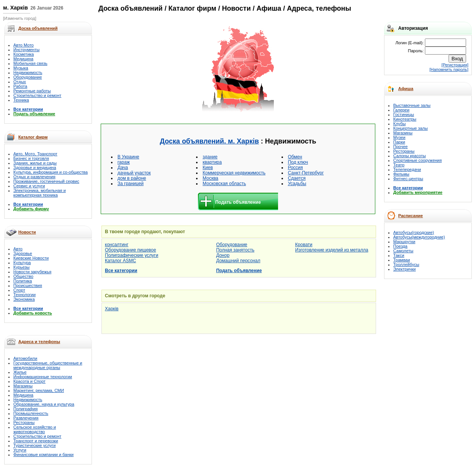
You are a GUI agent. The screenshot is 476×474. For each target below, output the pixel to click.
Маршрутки (404, 242)
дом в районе (132, 178)
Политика (23, 281)
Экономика (24, 299)
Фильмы (401, 174)
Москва (210, 178)
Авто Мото (23, 45)
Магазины (23, 386)
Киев (208, 168)
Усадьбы (297, 184)
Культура (22, 263)
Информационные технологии (43, 377)
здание (210, 157)
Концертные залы (410, 128)
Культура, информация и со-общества (51, 172)
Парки (399, 142)
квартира (212, 162)
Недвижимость (28, 73)
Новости (27, 232)
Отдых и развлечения (34, 177)
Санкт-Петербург (306, 173)
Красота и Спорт (29, 381)
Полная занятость (235, 250)
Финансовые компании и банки (43, 455)
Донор (223, 255)
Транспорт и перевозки (36, 441)
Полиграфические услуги (132, 255)
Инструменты (27, 50)
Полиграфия (26, 409)
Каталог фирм (33, 137)
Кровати (304, 245)
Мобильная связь (30, 63)
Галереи (401, 110)
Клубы (400, 124)
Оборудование (28, 77)
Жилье (20, 372)
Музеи (399, 137)
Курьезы (21, 267)
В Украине (128, 157)
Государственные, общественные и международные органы (48, 365)
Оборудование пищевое (130, 250)
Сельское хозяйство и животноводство (35, 429)
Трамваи (402, 260)
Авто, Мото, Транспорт (35, 154)
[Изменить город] (20, 18)
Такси (399, 255)
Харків (112, 309)
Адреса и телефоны (39, 342)
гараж (124, 162)
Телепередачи (407, 169)
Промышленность (31, 413)
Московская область (224, 184)
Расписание (411, 216)
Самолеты (403, 251)
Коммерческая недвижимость (234, 173)
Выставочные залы (412, 105)
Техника (21, 100)
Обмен (295, 157)
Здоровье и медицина (35, 168)
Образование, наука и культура (44, 404)
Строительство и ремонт (37, 95)
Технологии (24, 295)
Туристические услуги (35, 445)
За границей (130, 184)
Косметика (24, 54)
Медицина (23, 59)
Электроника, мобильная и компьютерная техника (39, 193)
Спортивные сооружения (417, 160)
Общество (23, 276)
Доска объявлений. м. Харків (209, 141)
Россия (295, 168)
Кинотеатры (405, 119)
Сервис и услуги (29, 186)
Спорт (19, 290)
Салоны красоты (409, 156)
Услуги (20, 450)
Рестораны (24, 422)
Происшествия (28, 285)
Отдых (20, 82)
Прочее (400, 147)
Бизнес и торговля (31, 158)
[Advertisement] (153, 69)
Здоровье (23, 253)
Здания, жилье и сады (35, 163)
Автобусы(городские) (414, 232)
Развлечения (26, 418)
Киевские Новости (31, 258)
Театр (399, 165)
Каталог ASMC (121, 261)
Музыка (21, 68)
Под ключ (298, 162)
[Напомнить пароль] (449, 69)
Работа (20, 86)
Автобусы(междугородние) (419, 237)
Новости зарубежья (32, 272)
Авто (18, 249)
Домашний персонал (238, 261)
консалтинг (117, 245)
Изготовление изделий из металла (332, 250)
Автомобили (25, 358)
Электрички (404, 269)
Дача (123, 168)
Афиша (406, 89)
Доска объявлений (130, 8)
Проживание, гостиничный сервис (46, 181)
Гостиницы (404, 114)
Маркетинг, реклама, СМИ (39, 390)
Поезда (400, 246)
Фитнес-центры (408, 179)
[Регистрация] (455, 65)
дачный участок (134, 173)
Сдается (297, 178)
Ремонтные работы (32, 91)
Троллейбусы (406, 264)
